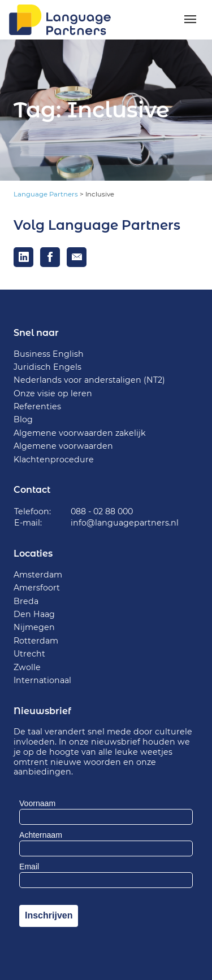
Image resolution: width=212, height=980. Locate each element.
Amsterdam (38, 575)
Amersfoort (37, 588)
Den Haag (34, 614)
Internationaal (42, 680)
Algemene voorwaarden (63, 446)
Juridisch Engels (47, 367)
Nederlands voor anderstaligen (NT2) (89, 380)
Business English (49, 354)
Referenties (37, 406)
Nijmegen (34, 627)
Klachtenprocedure (54, 460)
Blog (23, 419)
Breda (26, 601)
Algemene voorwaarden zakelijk (80, 433)
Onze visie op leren (53, 393)
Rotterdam (36, 641)
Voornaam (37, 803)
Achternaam (41, 835)
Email (29, 867)
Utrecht (29, 654)
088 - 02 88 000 (102, 511)
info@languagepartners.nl (125, 523)
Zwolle (27, 667)
